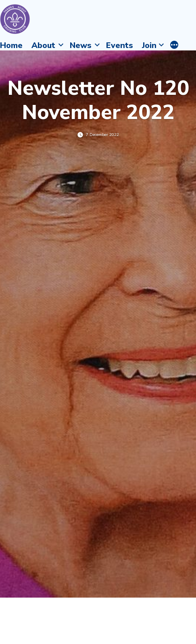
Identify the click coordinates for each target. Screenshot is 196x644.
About (43, 45)
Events (120, 45)
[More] (174, 46)
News (81, 45)
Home (11, 45)
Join (149, 45)
